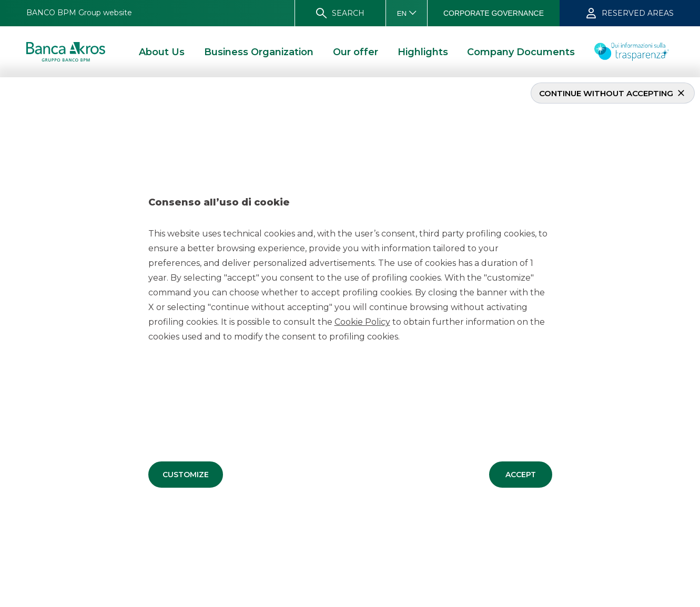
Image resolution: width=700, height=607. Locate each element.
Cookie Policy (362, 322)
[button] (186, 475)
